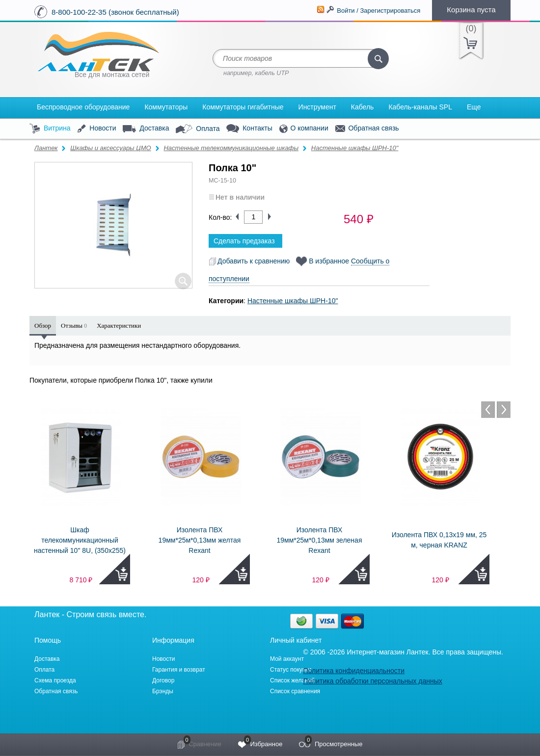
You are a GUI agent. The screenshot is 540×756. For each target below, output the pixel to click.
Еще (474, 107)
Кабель (363, 107)
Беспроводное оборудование (83, 107)
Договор (163, 680)
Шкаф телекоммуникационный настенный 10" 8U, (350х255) (80, 540)
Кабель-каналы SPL (420, 107)
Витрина (50, 129)
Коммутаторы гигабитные (243, 107)
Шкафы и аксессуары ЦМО (110, 148)
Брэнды (163, 691)
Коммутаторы (166, 107)
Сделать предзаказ (244, 241)
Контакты (249, 129)
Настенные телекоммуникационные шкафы (231, 148)
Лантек (46, 148)
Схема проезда (55, 680)
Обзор (43, 326)
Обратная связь (367, 129)
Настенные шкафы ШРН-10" (355, 148)
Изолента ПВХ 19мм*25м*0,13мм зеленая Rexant (320, 540)
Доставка (146, 129)
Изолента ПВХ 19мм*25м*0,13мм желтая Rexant (200, 540)
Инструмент (317, 107)
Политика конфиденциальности (354, 671)
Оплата (198, 129)
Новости (96, 129)
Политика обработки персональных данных (372, 681)
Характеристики (119, 326)
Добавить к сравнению (249, 261)
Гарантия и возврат (179, 670)
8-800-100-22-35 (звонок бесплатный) (115, 12)
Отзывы (74, 326)
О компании (304, 129)
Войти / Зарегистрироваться (378, 11)
